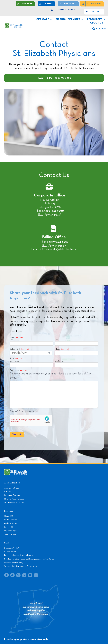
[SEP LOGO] (14, 25)
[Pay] (68, 4)
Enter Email (14, 361)
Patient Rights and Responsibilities (18, 555)
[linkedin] (36, 575)
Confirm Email (61, 361)
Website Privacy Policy (14, 563)
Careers (8, 492)
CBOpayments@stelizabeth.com (58, 249)
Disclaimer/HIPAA (12, 548)
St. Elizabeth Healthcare (14, 503)
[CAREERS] (46, 4)
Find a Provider (11, 523)
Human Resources (12, 552)
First (12, 340)
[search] (99, 29)
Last (57, 340)
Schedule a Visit (11, 534)
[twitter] (18, 575)
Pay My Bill (9, 527)
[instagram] (24, 575)
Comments (19, 370)
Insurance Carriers (12, 495)
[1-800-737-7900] (65, 10)
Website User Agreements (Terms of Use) (21, 566)
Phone (62, 349)
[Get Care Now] (92, 4)
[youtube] (30, 575)
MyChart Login (10, 531)
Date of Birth (19, 349)
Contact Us (9, 516)
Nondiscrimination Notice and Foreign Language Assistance (29, 559)
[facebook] (6, 575)
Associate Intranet (12, 488)
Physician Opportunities (14, 499)
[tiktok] (12, 575)
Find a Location (11, 520)
